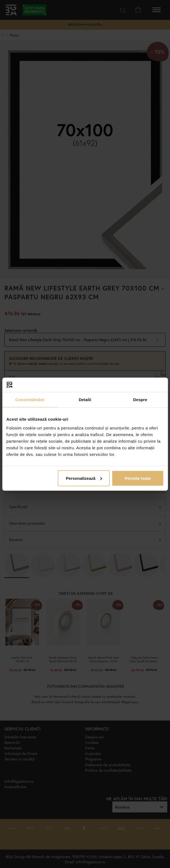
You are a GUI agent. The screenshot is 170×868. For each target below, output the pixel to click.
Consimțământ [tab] (30, 400)
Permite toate (138, 478)
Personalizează (84, 478)
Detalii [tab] (85, 400)
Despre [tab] (140, 400)
